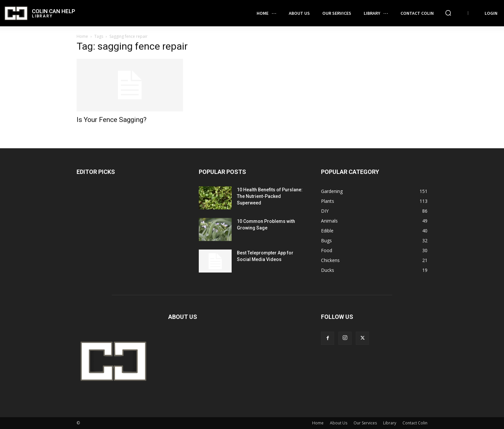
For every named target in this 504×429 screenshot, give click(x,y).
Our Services (365, 423)
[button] (448, 13)
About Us (339, 423)
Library (390, 423)
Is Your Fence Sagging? (112, 120)
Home (82, 36)
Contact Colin (415, 423)
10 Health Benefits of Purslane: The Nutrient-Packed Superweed (270, 196)
